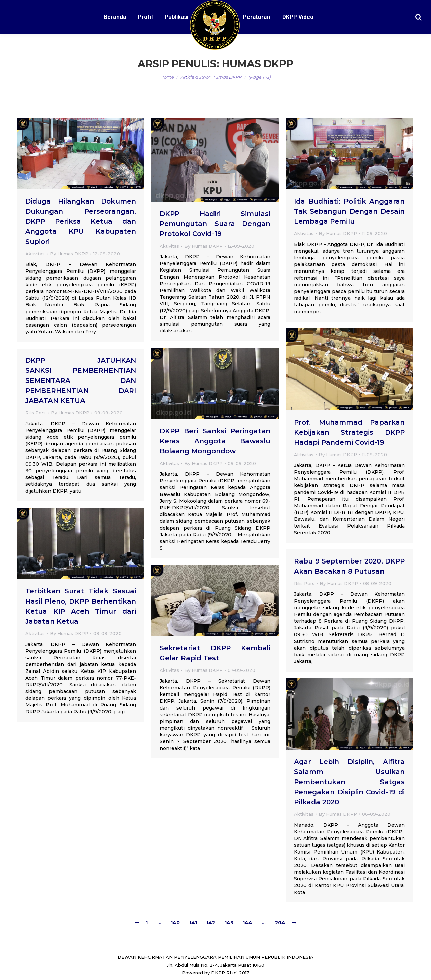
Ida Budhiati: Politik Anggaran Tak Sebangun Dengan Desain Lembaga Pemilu (349, 211)
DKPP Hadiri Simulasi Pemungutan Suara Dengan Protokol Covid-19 (215, 224)
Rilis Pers (36, 413)
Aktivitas (35, 254)
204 (280, 923)
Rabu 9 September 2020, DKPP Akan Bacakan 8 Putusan (349, 566)
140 (175, 923)
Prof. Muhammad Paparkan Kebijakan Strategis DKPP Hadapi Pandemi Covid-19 (349, 432)
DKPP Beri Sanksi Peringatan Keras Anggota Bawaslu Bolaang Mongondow (215, 441)
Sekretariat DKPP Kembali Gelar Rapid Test (215, 653)
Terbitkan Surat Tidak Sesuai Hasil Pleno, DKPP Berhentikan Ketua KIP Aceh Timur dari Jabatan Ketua (81, 606)
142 (211, 923)
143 (229, 923)
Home (167, 77)
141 (193, 923)
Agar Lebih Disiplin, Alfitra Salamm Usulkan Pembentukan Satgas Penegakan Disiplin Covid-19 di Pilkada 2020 (349, 782)
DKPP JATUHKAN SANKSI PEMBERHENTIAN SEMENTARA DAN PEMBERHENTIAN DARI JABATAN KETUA (81, 380)
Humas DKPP (258, 64)
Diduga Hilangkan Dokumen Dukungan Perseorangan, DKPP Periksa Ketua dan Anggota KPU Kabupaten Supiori (81, 221)
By (69, 254)
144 (247, 923)
